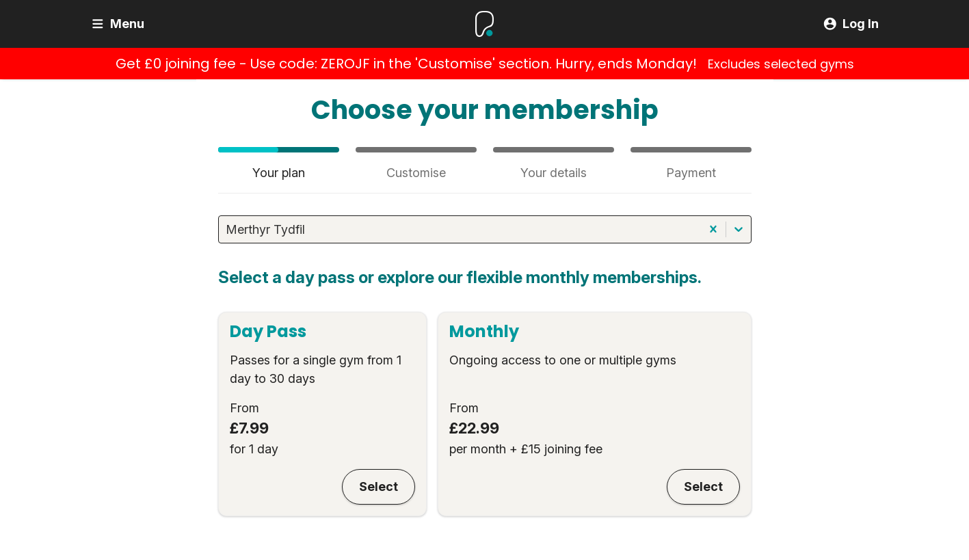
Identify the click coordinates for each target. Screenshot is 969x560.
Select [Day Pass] (379, 486)
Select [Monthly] (703, 486)
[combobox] (227, 229)
